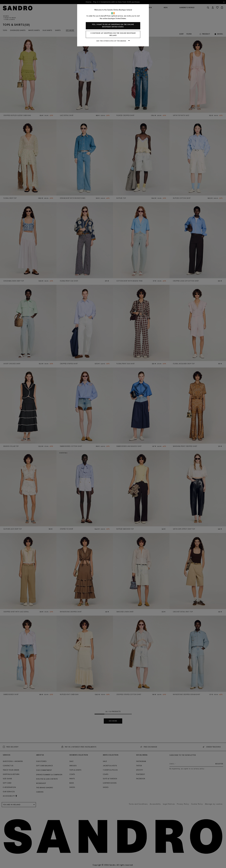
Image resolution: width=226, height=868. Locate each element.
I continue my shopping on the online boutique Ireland (113, 34)
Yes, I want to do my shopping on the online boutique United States (113, 26)
